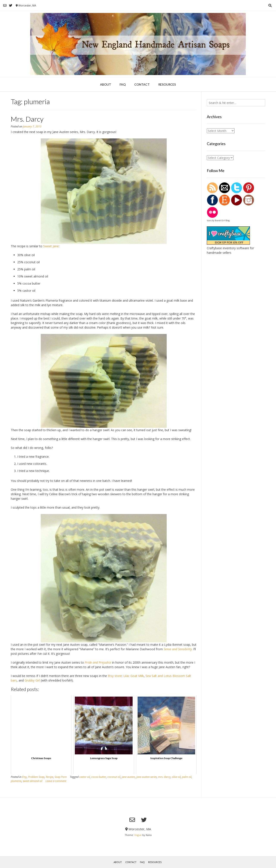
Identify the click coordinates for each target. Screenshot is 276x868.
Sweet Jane (51, 246)
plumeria (16, 781)
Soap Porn (61, 777)
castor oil (85, 777)
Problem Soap (36, 777)
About (106, 84)
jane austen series (147, 777)
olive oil (176, 777)
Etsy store (115, 676)
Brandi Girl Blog (222, 220)
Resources (167, 84)
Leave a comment (56, 781)
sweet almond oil (32, 781)
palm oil (187, 777)
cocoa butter (99, 777)
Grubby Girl (32, 680)
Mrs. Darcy (27, 119)
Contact (142, 84)
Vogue (138, 835)
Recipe (49, 777)
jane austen (128, 777)
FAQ (123, 84)
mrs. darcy (164, 777)
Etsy (24, 777)
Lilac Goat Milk (134, 676)
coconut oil (114, 777)
